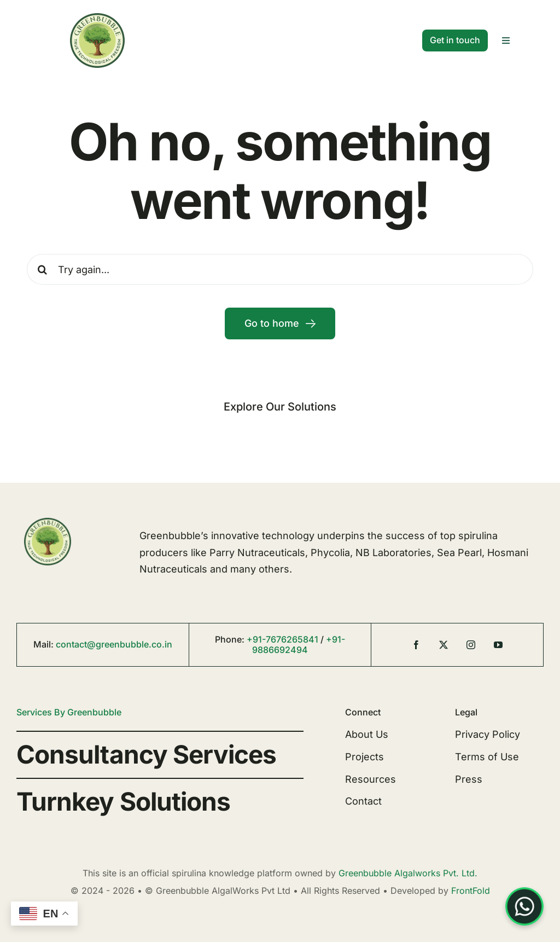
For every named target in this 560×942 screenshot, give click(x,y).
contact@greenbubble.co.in (114, 644)
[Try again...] (280, 269)
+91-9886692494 (299, 645)
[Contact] (455, 40)
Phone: (231, 639)
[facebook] (416, 645)
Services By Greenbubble (69, 712)
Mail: (45, 644)
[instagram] (471, 645)
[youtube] (498, 645)
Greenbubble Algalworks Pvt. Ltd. (408, 873)
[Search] (42, 269)
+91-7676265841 (282, 639)
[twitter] (444, 645)
